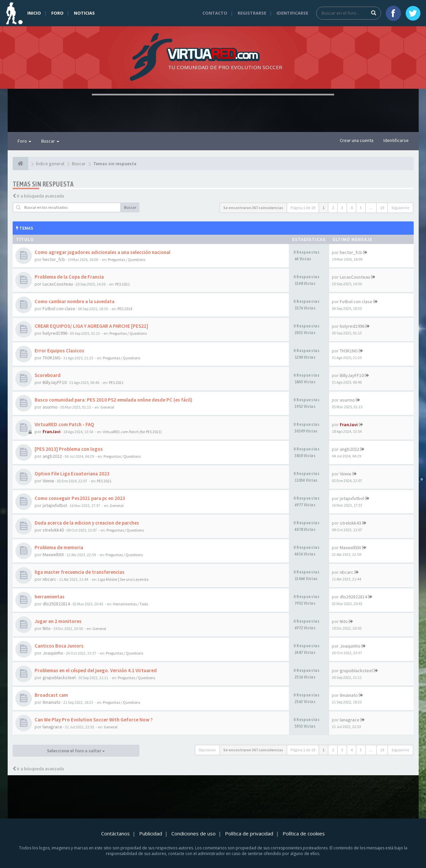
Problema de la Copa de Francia (69, 277)
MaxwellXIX (53, 555)
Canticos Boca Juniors (59, 646)
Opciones (207, 750)
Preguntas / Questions (126, 259)
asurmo (50, 407)
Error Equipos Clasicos (59, 351)
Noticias (84, 13)
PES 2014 (125, 309)
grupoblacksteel (59, 678)
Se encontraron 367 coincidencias (253, 208)
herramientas (50, 597)
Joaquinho (53, 653)
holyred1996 (55, 333)
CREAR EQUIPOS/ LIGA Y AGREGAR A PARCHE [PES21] (91, 326)
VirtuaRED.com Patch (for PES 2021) (132, 432)
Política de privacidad (249, 833)
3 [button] (342, 208)
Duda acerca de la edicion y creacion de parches (87, 523)
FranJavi (52, 432)
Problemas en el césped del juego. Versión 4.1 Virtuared (96, 670)
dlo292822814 (56, 604)
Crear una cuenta (357, 140)
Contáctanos (115, 833)
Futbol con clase (59, 309)
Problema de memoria (59, 547)
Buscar (50, 141)
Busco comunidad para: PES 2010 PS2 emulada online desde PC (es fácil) (113, 400)
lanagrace (52, 727)
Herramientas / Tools (130, 604)
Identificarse (292, 13)
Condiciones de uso (194, 833)
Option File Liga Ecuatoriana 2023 (72, 474)
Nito (47, 628)
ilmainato (52, 702)
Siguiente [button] (400, 208)
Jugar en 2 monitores (58, 621)
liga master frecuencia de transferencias (80, 572)
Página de (303, 208)
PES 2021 (122, 284)
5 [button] (361, 208)
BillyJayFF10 (55, 382)
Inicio (34, 13)
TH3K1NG (52, 358)
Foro (57, 13)
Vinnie (48, 481)
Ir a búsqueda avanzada (40, 196)
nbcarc (49, 579)
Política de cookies (304, 833)
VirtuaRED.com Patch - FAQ (64, 424)
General (107, 407)
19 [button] (382, 208)
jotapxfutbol (55, 505)
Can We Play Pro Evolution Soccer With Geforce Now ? (94, 720)
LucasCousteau (58, 284)
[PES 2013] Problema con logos (69, 449)
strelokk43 (53, 530)
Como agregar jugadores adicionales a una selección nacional (103, 252)
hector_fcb (54, 259)
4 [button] (351, 208)
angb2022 (52, 456)
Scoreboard (48, 375)
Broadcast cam (51, 695)
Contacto (215, 13)
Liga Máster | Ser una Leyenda (123, 579)
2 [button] (333, 208)
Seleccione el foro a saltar (76, 751)
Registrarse (252, 13)
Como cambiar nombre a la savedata (75, 301)
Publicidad (151, 833)
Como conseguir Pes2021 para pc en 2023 (80, 498)
